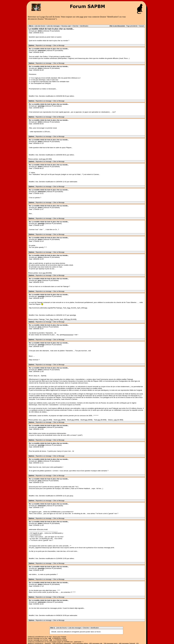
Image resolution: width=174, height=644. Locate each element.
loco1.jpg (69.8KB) (45, 273)
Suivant (141, 26)
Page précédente (132, 26)
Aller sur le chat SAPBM (91, 639)
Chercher (75, 26)
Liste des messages (53, 26)
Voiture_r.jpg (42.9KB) (115, 420)
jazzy (40, 280)
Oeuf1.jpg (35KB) (60, 420)
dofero (40, 31)
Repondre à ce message (44, 45)
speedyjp (41, 106)
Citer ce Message (59, 45)
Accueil (78, 639)
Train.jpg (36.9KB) (100, 420)
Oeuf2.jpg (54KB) (73, 420)
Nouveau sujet (66, 26)
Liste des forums (40, 26)
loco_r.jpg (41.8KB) (45, 420)
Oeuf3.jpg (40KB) (86, 420)
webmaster (42, 50)
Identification (84, 26)
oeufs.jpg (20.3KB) (45, 159)
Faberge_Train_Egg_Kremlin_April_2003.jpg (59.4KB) (58, 319)
